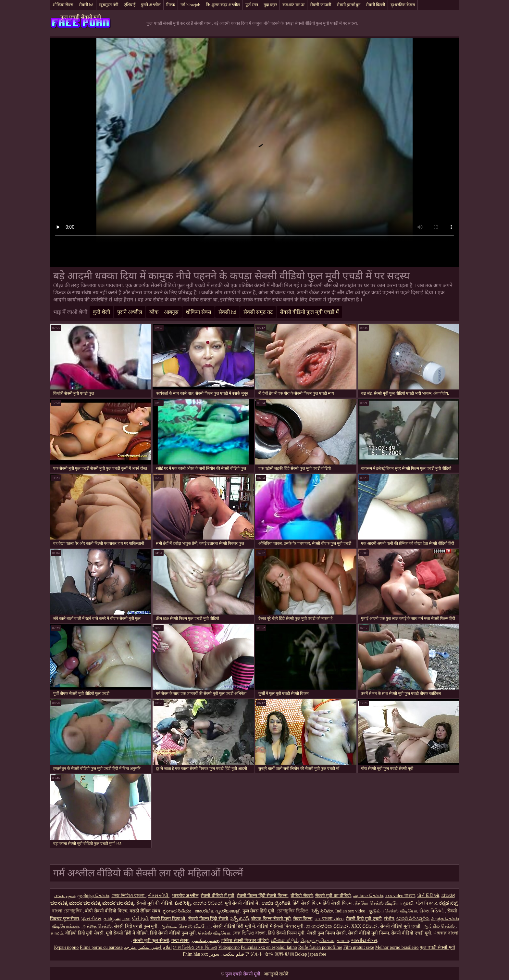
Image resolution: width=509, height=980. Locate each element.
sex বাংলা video (329, 919)
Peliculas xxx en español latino (269, 947)
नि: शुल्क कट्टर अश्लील (223, 5)
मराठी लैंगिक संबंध (145, 911)
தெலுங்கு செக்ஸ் (318, 941)
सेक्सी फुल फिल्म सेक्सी (326, 933)
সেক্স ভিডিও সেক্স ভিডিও (195, 947)
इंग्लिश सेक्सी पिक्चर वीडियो (245, 941)
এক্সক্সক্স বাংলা (446, 933)
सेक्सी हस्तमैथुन (348, 5)
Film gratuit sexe (359, 947)
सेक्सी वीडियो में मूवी (217, 896)
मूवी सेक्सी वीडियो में (242, 903)
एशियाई (130, 5)
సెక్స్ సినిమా (322, 911)
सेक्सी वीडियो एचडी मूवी (411, 933)
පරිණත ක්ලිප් (285, 941)
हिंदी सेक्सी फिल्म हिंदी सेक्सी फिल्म (323, 903)
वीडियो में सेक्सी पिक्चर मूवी (280, 926)
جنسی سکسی (206, 941)
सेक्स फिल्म (303, 919)
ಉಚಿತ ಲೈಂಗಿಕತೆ (276, 903)
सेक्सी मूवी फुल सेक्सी (151, 941)
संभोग (389, 919)
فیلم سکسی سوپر (227, 954)
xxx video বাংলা (400, 896)
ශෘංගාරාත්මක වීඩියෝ (327, 926)
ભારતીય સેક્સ (364, 941)
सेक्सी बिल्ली (375, 5)
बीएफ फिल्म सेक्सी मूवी (271, 919)
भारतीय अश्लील (185, 896)
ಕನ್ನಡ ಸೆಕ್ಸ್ (448, 903)
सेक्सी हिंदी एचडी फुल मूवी (136, 926)
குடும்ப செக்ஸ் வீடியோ (393, 911)
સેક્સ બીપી (159, 896)
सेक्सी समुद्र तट (258, 312)
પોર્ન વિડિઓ (428, 896)
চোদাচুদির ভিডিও (293, 911)
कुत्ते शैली (101, 312)
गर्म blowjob (190, 5)
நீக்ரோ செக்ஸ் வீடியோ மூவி (384, 903)
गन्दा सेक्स (180, 941)
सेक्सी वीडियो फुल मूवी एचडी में (309, 312)
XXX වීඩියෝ (365, 926)
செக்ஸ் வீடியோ (214, 933)
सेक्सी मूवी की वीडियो (154, 903)
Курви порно (66, 947)
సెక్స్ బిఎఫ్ (240, 919)
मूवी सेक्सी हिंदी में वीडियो (127, 933)
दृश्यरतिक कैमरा (403, 5)
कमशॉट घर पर (294, 5)
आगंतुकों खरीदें (276, 974)
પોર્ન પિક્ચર (427, 903)
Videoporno (229, 947)
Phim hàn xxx (195, 954)
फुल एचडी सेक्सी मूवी (81, 17)
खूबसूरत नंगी (109, 5)
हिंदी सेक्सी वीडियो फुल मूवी (173, 933)
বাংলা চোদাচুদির (67, 911)
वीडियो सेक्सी (302, 896)
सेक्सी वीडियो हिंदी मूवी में (234, 926)
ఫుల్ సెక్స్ (183, 903)
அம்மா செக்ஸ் (368, 896)
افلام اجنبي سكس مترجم (148, 947)
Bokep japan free (311, 954)
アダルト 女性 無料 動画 (270, 954)
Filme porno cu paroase (101, 947)
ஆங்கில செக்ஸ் (439, 926)
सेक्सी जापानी (320, 5)
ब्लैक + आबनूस (164, 312)
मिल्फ (171, 5)
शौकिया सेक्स (63, 5)
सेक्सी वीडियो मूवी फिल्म (368, 933)
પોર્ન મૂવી (140, 919)
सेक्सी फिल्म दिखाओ (168, 919)
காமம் (57, 933)
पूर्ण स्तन (252, 5)
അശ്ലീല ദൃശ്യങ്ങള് (217, 911)
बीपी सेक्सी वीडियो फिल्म (106, 911)
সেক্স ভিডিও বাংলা (129, 896)
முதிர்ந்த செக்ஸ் (93, 896)
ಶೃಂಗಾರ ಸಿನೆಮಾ (178, 911)
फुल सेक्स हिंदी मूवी (259, 911)
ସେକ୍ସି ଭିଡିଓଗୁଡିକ (413, 919)
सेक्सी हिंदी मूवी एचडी (364, 919)
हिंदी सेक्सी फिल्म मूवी (286, 933)
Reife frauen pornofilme (320, 947)
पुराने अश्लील (151, 5)
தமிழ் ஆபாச (117, 919)
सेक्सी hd (86, 5)
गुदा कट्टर (270, 5)
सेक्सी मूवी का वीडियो (333, 896)
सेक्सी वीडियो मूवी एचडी (400, 926)
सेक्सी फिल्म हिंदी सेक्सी (208, 919)
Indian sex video (351, 911)
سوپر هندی (65, 896)
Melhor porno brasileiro (397, 947)
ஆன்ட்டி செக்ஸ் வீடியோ (185, 926)
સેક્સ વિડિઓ (432, 911)
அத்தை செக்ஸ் (97, 926)
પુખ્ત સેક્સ (91, 919)
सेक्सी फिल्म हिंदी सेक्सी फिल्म (263, 896)
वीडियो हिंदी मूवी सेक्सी (84, 933)
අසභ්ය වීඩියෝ (208, 903)
